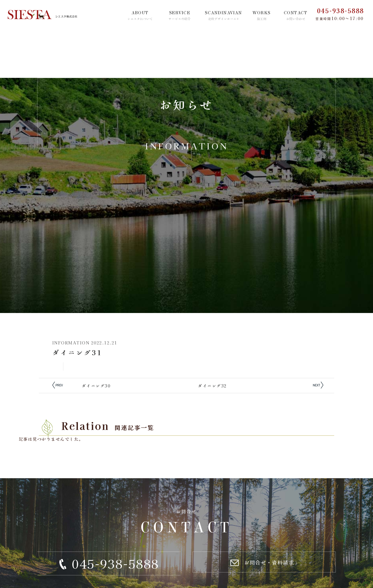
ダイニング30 (96, 386)
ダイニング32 (212, 386)
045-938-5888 (341, 11)
